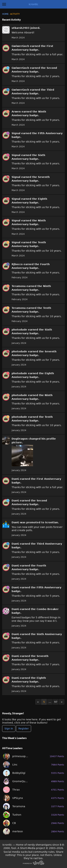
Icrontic (33, 4)
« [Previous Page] (38, 702)
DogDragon (20, 439)
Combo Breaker (48, 609)
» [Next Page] (62, 702)
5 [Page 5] (44, 702)
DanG (15, 479)
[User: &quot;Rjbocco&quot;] (6, 266)
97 (56, 702)
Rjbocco (17, 264)
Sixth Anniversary (49, 634)
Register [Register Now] (24, 729)
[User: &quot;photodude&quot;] (6, 332)
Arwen (16, 112)
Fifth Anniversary (50, 133)
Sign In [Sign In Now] (9, 729)
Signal (16, 133)
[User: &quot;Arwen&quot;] (6, 114)
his (44, 439)
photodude (19, 330)
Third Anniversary (49, 544)
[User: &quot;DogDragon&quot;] (6, 441)
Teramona (19, 286)
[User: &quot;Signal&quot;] (6, 135)
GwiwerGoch (20, 46)
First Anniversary (49, 479)
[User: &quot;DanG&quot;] (6, 481)
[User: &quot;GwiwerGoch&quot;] (6, 48)
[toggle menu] (4, 4)
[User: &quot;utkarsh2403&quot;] (6, 30)
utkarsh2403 (21, 28)
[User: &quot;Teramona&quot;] (6, 288)
